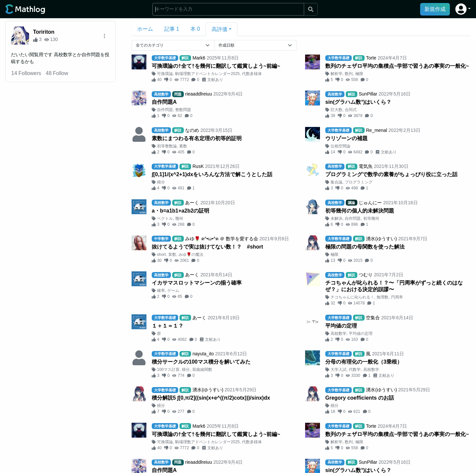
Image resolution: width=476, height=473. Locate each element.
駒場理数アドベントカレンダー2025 (207, 74)
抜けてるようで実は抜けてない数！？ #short (207, 247)
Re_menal (377, 130)
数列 (349, 74)
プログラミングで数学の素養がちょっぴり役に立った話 (391, 174)
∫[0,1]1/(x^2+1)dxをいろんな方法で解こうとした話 (212, 174)
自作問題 (165, 110)
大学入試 (338, 370)
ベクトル (165, 218)
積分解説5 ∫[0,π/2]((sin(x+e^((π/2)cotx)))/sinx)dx (211, 398)
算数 (172, 255)
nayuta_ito (203, 354)
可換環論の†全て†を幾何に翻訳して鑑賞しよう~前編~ (216, 66)
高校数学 (338, 334)
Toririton (44, 32)
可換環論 (165, 74)
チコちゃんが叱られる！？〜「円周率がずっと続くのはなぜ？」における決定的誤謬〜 (394, 286)
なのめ (192, 130)
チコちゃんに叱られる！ (352, 297)
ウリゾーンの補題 (346, 138)
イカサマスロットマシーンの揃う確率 (197, 283)
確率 (161, 291)
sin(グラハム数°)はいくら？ (358, 102)
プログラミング (359, 182)
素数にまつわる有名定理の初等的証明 (197, 138)
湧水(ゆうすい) (381, 239)
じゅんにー (370, 203)
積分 (161, 182)
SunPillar (368, 94)
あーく (192, 203)
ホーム (145, 29)
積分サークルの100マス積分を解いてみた (201, 362)
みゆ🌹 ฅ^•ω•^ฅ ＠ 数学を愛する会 (222, 239)
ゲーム (173, 291)
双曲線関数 (202, 370)
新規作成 (435, 9)
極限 (359, 74)
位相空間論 (340, 146)
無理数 (382, 297)
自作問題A (164, 102)
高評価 (219, 29)
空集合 (373, 318)
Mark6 (199, 58)
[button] (463, 9)
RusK (198, 166)
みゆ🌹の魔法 (191, 255)
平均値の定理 (341, 326)
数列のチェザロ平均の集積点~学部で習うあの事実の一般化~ (397, 66)
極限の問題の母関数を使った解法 (365, 247)
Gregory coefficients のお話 (360, 398)
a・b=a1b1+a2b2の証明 (180, 211)
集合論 (337, 182)
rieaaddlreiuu (198, 94)
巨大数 (337, 110)
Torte (371, 58)
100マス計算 (168, 370)
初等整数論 (167, 146)
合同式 (351, 110)
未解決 (337, 218)
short (161, 255)
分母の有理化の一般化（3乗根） (364, 362)
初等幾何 (371, 218)
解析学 (337, 74)
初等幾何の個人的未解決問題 (360, 211)
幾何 (179, 218)
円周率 (397, 297)
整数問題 (183, 110)
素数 (183, 146)
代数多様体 (252, 74)
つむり (366, 275)
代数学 (355, 370)
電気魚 (366, 166)
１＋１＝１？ (168, 326)
